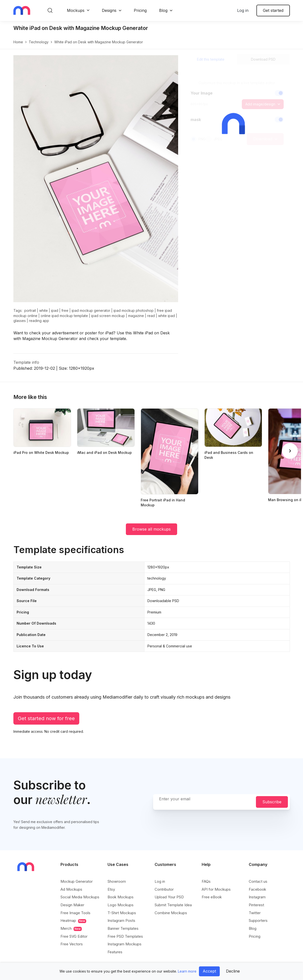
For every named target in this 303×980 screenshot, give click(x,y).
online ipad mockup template (64, 316)
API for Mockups (216, 889)
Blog (163, 10)
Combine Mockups (171, 913)
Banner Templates (123, 928)
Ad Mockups (71, 889)
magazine (136, 316)
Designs (109, 10)
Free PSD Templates (125, 936)
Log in (243, 10)
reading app (39, 321)
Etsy (111, 889)
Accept (209, 971)
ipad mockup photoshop (134, 310)
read (151, 316)
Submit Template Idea (173, 905)
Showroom (117, 881)
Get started (273, 10)
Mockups (76, 10)
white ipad (166, 316)
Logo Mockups (121, 905)
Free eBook (212, 897)
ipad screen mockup (108, 316)
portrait (30, 310)
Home (18, 42)
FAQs (206, 881)
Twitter (255, 913)
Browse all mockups (151, 529)
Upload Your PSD (169, 897)
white (43, 310)
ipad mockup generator (91, 310)
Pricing (140, 10)
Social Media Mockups (80, 897)
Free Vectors (72, 944)
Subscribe (272, 802)
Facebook (257, 889)
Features (115, 952)
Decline (233, 971)
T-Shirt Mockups (122, 913)
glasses (20, 321)
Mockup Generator (77, 881)
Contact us (258, 881)
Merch (71, 929)
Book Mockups (121, 897)
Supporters (258, 920)
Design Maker (72, 905)
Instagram (257, 897)
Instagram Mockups (124, 944)
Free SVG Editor (74, 936)
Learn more (187, 971)
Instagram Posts (121, 920)
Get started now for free (46, 718)
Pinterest (256, 905)
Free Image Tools (75, 913)
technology (39, 42)
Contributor (164, 889)
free (65, 310)
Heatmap (73, 921)
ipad (55, 310)
